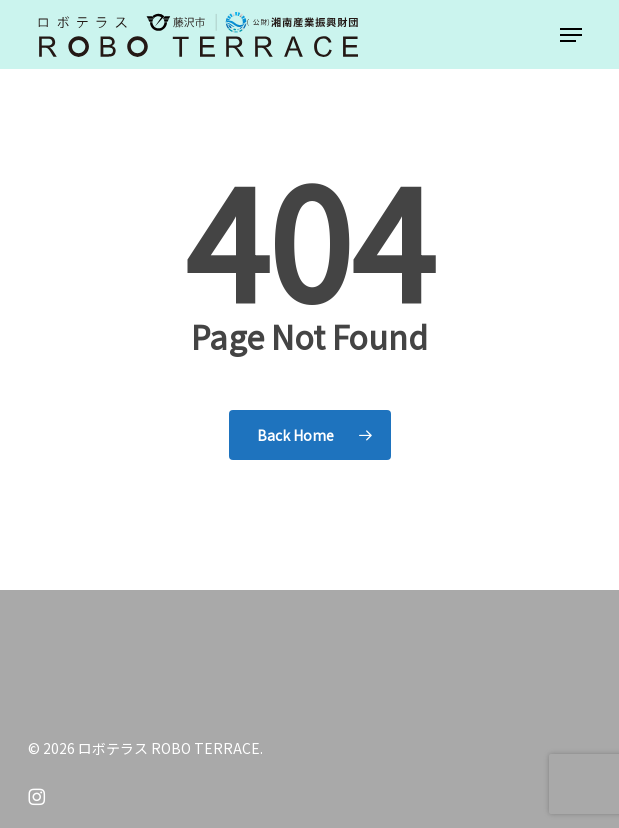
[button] (571, 35)
